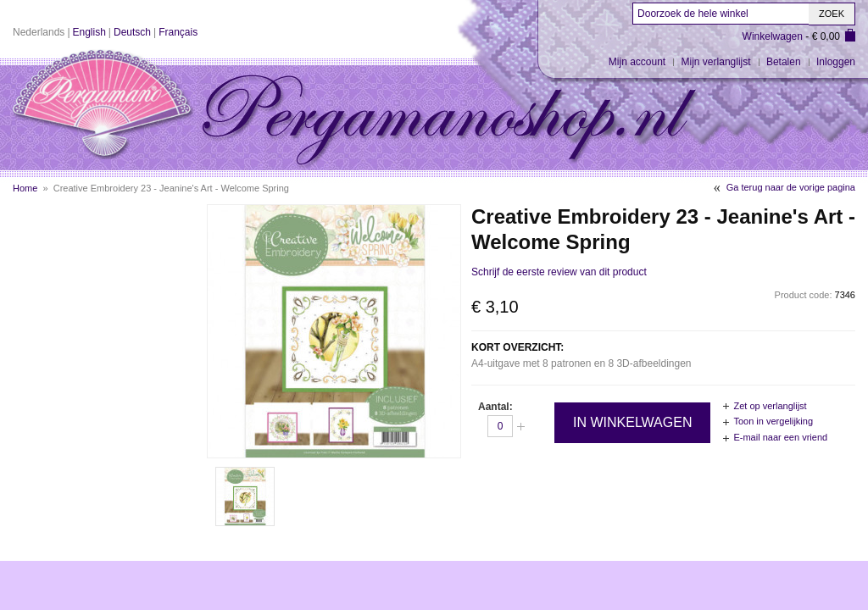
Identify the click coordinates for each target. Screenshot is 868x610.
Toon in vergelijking (773, 421)
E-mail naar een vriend (780, 437)
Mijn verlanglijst (716, 62)
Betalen (784, 62)
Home (25, 188)
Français (178, 32)
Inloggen (836, 62)
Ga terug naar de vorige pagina (791, 187)
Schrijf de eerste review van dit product (559, 272)
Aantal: (495, 407)
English (89, 32)
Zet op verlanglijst (770, 406)
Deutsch (132, 32)
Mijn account (637, 62)
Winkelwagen (773, 36)
